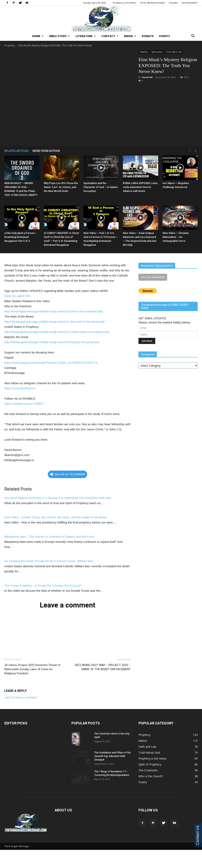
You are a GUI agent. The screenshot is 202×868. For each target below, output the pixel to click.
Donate (148, 36)
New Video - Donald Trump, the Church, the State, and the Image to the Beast (55, 517)
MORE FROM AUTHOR (46, 151)
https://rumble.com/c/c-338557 (24, 404)
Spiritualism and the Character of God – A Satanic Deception (101, 187)
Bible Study (60, 36)
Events (165, 36)
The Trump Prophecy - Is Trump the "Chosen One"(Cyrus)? (43, 585)
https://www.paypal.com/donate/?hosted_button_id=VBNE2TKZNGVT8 (51, 363)
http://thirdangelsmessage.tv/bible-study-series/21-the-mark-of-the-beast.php (55, 322)
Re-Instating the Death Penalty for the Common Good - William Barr (49, 561)
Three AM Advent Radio (152, 3)
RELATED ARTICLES (16, 151)
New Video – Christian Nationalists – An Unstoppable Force (176, 237)
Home (38, 36)
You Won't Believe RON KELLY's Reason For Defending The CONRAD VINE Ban (58, 498)
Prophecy (10, 45)
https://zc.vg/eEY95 (17, 296)
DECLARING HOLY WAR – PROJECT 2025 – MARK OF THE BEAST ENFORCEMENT (103, 667)
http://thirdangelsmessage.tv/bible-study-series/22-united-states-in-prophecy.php (57, 332)
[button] (193, 36)
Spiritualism (157, 52)
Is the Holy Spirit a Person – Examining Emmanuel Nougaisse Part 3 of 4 (21, 237)
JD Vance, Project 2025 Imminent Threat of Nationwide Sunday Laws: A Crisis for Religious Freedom (32, 669)
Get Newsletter (190, 3)
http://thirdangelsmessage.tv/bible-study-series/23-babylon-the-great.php (52, 342)
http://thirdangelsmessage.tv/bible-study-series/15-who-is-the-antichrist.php (54, 311)
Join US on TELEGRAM (67, 474)
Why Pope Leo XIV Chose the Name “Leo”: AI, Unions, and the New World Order (61, 187)
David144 (147, 77)
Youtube (173, 3)
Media (130, 36)
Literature (86, 36)
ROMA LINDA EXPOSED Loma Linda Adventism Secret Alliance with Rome (140, 187)
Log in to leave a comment (21, 697)
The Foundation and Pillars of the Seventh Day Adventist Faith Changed (112, 756)
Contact (110, 36)
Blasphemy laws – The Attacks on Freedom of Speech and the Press (49, 537)
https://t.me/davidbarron (20, 388)
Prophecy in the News (124, 3)
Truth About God (174, 52)
